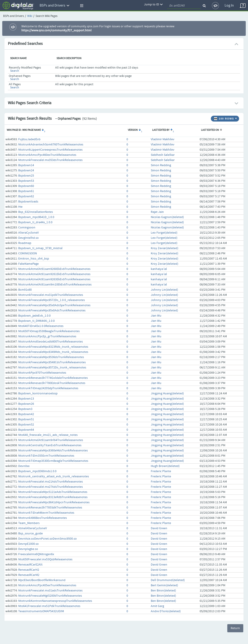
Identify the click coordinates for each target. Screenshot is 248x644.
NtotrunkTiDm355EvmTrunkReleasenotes (46, 456)
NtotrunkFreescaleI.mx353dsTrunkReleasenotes (50, 160)
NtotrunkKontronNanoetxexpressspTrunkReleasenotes (55, 601)
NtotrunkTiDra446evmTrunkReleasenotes (46, 513)
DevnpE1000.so (28, 544)
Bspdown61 (26, 191)
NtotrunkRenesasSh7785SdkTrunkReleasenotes (50, 508)
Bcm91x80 (25, 290)
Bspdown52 (26, 425)
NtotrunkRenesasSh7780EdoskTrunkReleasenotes (52, 383)
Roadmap (25, 243)
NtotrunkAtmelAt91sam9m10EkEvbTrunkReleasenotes (55, 285)
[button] (81, 6)
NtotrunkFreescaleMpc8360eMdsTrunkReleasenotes (53, 451)
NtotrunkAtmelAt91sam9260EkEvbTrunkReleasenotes (54, 269)
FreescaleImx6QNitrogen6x (36, 554)
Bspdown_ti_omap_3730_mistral (40, 248)
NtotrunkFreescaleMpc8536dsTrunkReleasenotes (51, 357)
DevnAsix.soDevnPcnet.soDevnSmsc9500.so (47, 539)
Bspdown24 (26, 170)
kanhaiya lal (159, 269)
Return (235, 628)
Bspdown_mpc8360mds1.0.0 (37, 471)
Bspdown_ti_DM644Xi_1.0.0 (36, 321)
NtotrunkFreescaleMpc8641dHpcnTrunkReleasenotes (54, 502)
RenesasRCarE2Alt (30, 565)
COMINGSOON (28, 253)
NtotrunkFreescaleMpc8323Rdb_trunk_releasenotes (53, 347)
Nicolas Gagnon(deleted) (167, 217)
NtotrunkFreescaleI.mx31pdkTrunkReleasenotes (51, 295)
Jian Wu (156, 316)
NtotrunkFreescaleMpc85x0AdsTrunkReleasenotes (52, 310)
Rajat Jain (157, 212)
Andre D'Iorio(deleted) (166, 611)
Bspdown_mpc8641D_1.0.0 (36, 217)
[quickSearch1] (184, 6)
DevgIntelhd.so (28, 238)
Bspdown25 (26, 176)
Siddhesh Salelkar (163, 155)
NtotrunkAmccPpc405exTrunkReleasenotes (47, 585)
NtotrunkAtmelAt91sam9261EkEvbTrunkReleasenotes (54, 274)
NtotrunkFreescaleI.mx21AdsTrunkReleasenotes (51, 482)
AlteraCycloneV (28, 233)
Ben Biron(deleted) (163, 591)
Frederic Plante (161, 471)
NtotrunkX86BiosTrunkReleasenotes (43, 518)
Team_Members (29, 523)
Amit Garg (157, 606)
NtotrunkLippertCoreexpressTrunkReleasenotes (50, 150)
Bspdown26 (26, 404)
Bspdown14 (26, 165)
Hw (20, 207)
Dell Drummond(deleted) (168, 580)
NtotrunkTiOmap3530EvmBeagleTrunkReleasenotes (53, 461)
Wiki (30, 16)
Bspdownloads (28, 202)
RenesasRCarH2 (29, 570)
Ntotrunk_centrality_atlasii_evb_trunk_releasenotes (54, 476)
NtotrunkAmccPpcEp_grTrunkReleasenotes (47, 336)
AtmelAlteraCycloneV (33, 528)
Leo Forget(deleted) (164, 233)
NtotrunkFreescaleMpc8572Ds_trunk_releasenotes (52, 368)
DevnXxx (24, 466)
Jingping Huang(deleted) (167, 393)
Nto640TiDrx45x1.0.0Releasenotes (41, 326)
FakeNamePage (28, 264)
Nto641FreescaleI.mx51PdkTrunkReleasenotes (49, 606)
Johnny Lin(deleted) (164, 290)
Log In (229, 6)
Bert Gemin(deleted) (164, 585)
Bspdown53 (26, 181)
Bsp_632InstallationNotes (36, 212)
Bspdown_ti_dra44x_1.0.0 (35, 222)
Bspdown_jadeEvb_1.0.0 (34, 316)
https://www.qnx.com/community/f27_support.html (56, 30)
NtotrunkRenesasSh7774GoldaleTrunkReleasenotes (53, 378)
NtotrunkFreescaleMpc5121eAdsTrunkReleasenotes (53, 492)
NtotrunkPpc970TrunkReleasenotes (42, 373)
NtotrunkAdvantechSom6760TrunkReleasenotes (51, 145)
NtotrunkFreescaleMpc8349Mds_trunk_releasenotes (53, 352)
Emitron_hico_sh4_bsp (34, 259)
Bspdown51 (26, 419)
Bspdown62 (26, 196)
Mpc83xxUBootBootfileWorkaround (42, 580)
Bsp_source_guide (30, 534)
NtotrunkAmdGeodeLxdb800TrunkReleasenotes (51, 342)
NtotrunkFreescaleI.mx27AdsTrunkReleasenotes (51, 487)
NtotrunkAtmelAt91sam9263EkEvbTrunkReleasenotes (54, 279)
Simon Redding (161, 165)
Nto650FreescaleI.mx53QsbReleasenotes (45, 559)
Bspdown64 (26, 430)
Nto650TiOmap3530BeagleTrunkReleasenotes (49, 331)
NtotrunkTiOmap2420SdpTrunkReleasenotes (48, 388)
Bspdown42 (26, 414)
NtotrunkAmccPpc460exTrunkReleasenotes (47, 155)
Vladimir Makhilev (163, 139)
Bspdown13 (26, 399)
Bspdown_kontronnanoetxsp (38, 393)
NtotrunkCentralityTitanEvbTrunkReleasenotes (50, 445)
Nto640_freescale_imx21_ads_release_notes (48, 435)
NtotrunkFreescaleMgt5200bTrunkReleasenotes (50, 596)
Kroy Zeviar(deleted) (165, 248)
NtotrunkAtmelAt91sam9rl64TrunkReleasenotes (51, 440)
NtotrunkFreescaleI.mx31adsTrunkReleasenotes (50, 591)
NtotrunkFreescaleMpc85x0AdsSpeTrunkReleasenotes (54, 305)
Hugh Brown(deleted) (165, 466)
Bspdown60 (26, 186)
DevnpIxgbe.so (28, 549)
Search (15, 71)
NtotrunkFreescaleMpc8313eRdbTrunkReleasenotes (53, 497)
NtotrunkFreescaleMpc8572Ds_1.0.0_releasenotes (52, 300)
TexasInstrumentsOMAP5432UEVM (41, 611)
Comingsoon (27, 228)
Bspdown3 (25, 409)
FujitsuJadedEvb (29, 139)
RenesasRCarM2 (29, 575)
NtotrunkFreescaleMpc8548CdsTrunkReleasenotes (52, 362)
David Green (159, 528)
